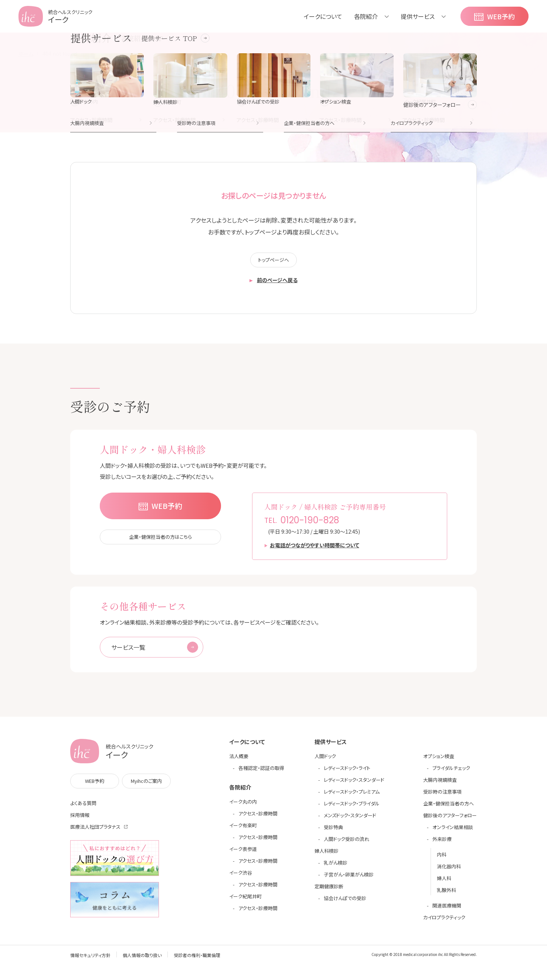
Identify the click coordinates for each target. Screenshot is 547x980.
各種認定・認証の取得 (261, 772)
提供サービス (418, 16)
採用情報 (80, 819)
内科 (442, 859)
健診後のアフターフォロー (450, 819)
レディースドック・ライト (347, 772)
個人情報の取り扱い (142, 959)
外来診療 (442, 843)
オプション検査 (439, 760)
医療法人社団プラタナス (95, 831)
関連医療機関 (447, 910)
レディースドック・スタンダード (354, 784)
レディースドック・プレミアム (352, 796)
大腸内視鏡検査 (440, 784)
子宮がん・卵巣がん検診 (349, 878)
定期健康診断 (329, 890)
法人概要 (239, 760)
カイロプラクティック (444, 921)
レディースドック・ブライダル (352, 807)
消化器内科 (449, 870)
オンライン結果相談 (453, 831)
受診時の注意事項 (442, 796)
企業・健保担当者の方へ (449, 807)
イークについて (323, 16)
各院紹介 (366, 16)
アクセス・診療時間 (258, 817)
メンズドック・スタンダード (350, 819)
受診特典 (333, 831)
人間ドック (325, 760)
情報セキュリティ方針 (90, 959)
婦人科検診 (327, 855)
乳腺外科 (446, 894)
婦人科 (444, 882)
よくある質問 (83, 807)
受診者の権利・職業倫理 (197, 959)
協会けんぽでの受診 (345, 902)
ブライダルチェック (451, 772)
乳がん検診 (336, 867)
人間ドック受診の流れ (346, 843)
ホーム (26, 54)
